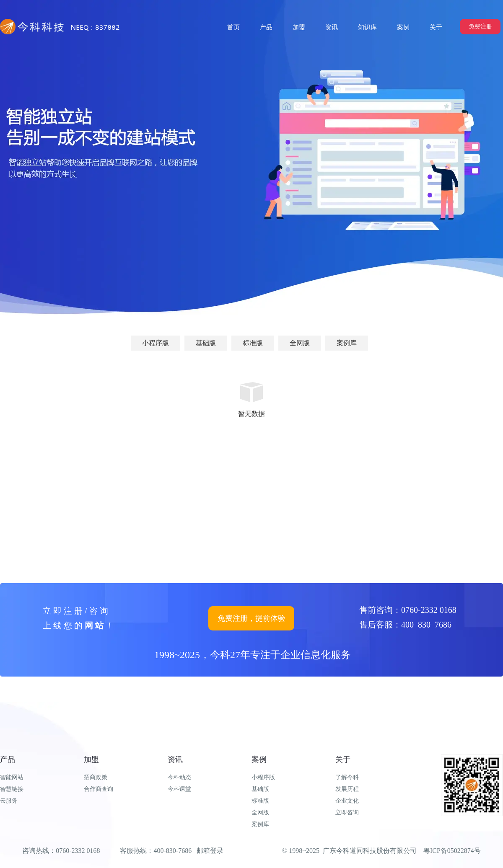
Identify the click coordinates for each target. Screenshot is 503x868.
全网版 (260, 812)
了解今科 (347, 777)
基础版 (260, 789)
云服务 (9, 801)
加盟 (91, 759)
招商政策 (96, 777)
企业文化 (347, 801)
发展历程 (347, 789)
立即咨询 (347, 812)
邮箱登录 (210, 851)
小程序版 (263, 777)
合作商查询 (99, 789)
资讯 (175, 759)
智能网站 (12, 777)
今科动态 (179, 777)
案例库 (260, 824)
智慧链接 (12, 789)
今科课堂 (179, 789)
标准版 (260, 801)
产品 (8, 759)
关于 (343, 759)
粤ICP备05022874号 (452, 851)
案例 (259, 759)
